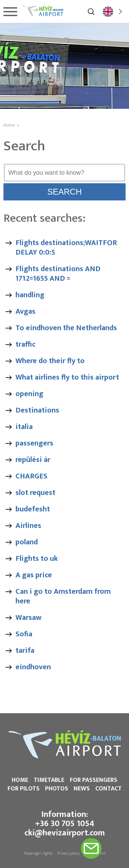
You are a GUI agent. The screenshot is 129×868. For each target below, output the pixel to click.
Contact (109, 789)
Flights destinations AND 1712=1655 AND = (58, 274)
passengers (34, 443)
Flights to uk (37, 559)
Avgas (25, 311)
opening (29, 394)
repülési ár (33, 460)
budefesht (33, 509)
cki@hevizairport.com (65, 833)
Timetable (49, 780)
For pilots (24, 789)
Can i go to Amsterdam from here (63, 596)
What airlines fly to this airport (67, 377)
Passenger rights (38, 853)
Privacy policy (68, 853)
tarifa (25, 651)
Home (20, 780)
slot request (35, 493)
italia (24, 427)
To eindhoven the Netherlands (66, 328)
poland (27, 542)
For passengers (94, 780)
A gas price (34, 575)
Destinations (37, 410)
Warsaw (29, 618)
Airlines (28, 526)
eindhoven (33, 667)
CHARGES (31, 476)
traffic (25, 344)
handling (30, 295)
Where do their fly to (50, 361)
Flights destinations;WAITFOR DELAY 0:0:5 (66, 248)
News (82, 789)
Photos (57, 789)
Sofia (24, 634)
